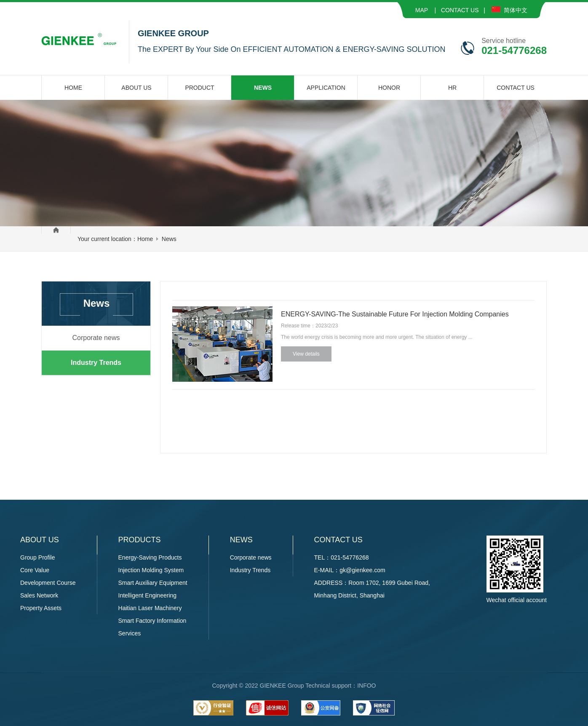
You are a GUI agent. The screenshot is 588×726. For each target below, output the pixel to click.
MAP (422, 10)
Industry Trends (96, 363)
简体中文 (509, 10)
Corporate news (96, 338)
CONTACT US (460, 10)
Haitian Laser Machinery (150, 608)
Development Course (48, 583)
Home (145, 239)
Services (130, 633)
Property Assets (41, 608)
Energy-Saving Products (150, 557)
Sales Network (39, 595)
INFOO (366, 686)
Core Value (35, 570)
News (169, 239)
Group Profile (37, 557)
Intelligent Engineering (148, 595)
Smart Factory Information (152, 621)
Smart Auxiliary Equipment (153, 583)
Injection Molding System (151, 570)
